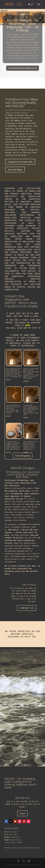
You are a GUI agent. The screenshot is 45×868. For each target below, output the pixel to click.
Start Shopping (23, 456)
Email (22, 814)
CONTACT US (27, 608)
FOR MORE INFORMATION (23, 68)
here (28, 326)
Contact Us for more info (20, 162)
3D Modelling (22, 480)
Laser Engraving (22, 483)
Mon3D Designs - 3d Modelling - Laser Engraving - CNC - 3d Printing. (23, 25)
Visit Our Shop (15, 170)
